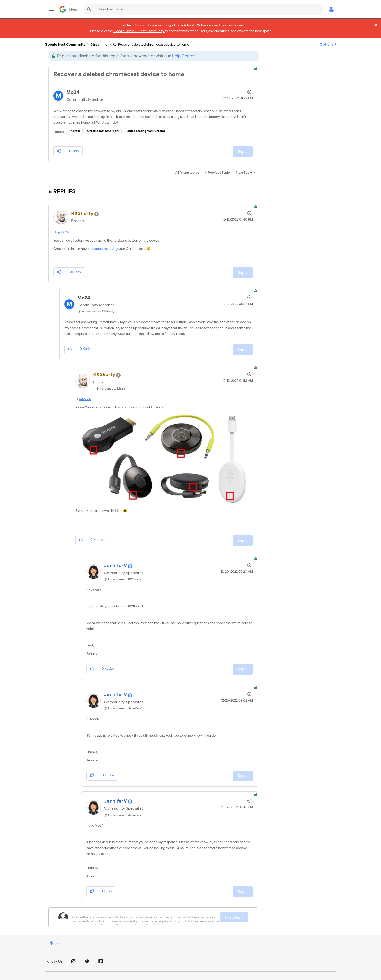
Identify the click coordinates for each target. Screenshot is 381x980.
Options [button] (326, 40)
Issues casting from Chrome (146, 126)
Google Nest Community (69, 9)
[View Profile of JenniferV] (116, 561)
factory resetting (105, 244)
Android (74, 126)
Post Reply (234, 913)
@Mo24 (63, 228)
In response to (98, 307)
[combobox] (203, 9)
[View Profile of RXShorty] (82, 209)
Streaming (99, 40)
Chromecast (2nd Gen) (103, 126)
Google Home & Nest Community (139, 30)
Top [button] (57, 939)
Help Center (183, 52)
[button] (59, 147)
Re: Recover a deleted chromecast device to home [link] (151, 40)
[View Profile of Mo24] (73, 88)
